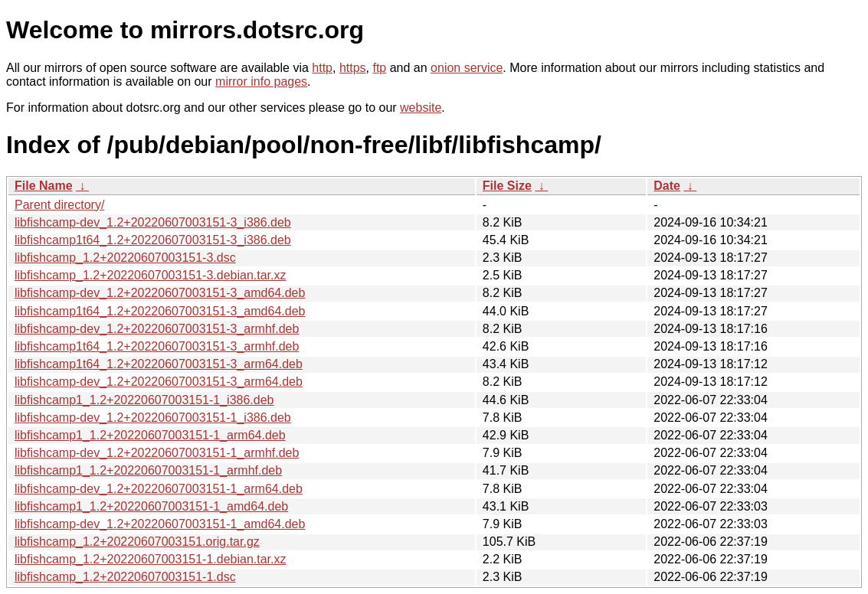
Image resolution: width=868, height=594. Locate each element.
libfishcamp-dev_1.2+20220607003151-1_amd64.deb (160, 524)
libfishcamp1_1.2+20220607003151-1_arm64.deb (150, 435)
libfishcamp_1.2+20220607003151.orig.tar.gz (137, 542)
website (421, 108)
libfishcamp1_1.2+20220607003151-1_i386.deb (144, 400)
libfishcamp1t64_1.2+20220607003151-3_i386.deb (153, 240)
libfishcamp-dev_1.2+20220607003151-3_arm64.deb (159, 382)
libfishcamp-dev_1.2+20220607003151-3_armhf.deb (157, 329)
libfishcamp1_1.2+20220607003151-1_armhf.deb (148, 470)
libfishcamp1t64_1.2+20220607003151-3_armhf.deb (157, 346)
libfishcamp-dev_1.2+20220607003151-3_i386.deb (153, 222)
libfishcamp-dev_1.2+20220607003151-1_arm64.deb (159, 489)
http (322, 68)
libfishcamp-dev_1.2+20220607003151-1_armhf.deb (157, 453)
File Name (44, 186)
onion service (467, 68)
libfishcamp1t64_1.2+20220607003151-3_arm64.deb (159, 364)
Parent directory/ (59, 205)
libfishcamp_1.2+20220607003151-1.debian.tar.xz (151, 559)
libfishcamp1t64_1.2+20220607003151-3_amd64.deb (160, 311)
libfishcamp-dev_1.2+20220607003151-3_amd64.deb (160, 293)
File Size (507, 186)
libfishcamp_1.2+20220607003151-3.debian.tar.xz (151, 275)
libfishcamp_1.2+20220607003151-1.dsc (125, 577)
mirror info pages (261, 82)
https (353, 68)
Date (667, 186)
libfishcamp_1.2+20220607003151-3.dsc (125, 258)
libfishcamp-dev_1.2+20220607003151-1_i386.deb (153, 418)
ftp (379, 68)
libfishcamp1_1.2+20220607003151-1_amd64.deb (151, 506)
